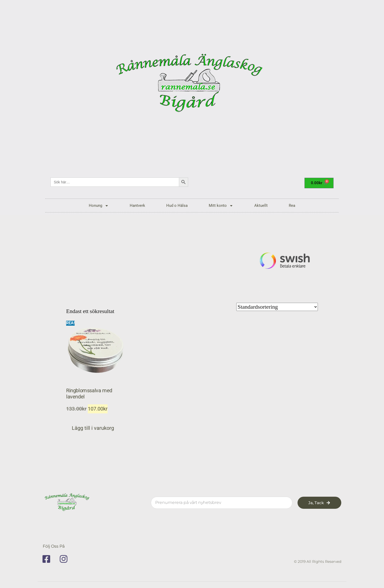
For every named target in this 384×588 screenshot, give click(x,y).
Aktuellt (261, 206)
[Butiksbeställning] (277, 307)
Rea (292, 206)
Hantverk (137, 206)
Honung (99, 206)
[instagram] (65, 559)
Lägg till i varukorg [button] (93, 428)
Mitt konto (221, 206)
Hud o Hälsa (177, 206)
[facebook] (48, 559)
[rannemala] (192, 85)
